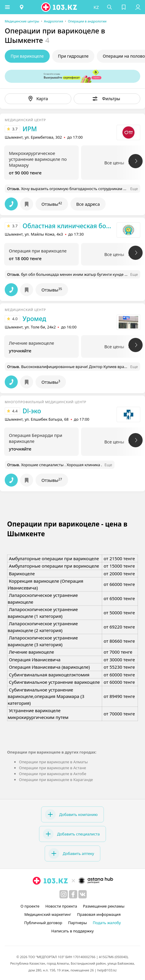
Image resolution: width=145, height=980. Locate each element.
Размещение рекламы (104, 906)
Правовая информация (99, 914)
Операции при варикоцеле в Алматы (53, 762)
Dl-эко (32, 411)
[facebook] (73, 894)
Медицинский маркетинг (48, 914)
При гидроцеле (73, 56)
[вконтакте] (83, 894)
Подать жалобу (107, 923)
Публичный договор (43, 923)
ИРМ (30, 129)
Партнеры (78, 923)
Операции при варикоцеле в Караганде (56, 780)
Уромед (34, 319)
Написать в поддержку (72, 931)
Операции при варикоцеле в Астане (53, 768)
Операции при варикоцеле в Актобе (53, 774)
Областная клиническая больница (68, 226)
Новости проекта (61, 906)
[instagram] (64, 894)
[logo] (59, 7)
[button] (7, 7)
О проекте (30, 906)
